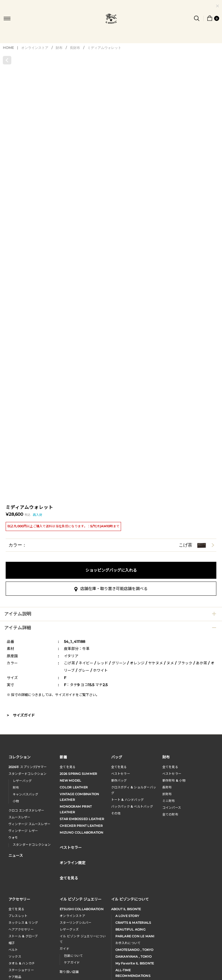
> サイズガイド (21, 715)
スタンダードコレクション (28, 774)
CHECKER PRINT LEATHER (81, 826)
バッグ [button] (117, 757)
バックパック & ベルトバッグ (132, 806)
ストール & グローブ (23, 936)
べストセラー (172, 774)
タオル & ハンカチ (22, 963)
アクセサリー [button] (19, 899)
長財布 (75, 48)
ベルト (13, 950)
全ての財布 (170, 814)
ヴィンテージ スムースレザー (29, 824)
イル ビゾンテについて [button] (130, 899)
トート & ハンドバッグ (128, 800)
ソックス (15, 957)
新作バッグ (119, 780)
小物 (16, 801)
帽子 (12, 943)
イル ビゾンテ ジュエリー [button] (81, 899)
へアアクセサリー (21, 929)
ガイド (64, 949)
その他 (116, 813)
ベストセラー (121, 774)
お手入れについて (128, 943)
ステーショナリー (21, 970)
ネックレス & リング (23, 923)
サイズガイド (65, 695)
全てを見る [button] (69, 878)
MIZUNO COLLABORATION (81, 832)
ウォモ (13, 838)
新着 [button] (63, 757)
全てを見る (68, 767)
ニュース (16, 855)
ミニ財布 (169, 801)
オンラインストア (35, 48)
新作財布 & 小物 (174, 780)
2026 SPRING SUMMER (78, 774)
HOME (8, 48)
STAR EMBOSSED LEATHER (82, 819)
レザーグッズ (69, 929)
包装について (73, 956)
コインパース (172, 808)
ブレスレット (18, 916)
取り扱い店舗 (69, 972)
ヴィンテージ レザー (23, 831)
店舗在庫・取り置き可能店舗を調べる (111, 589)
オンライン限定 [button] (73, 863)
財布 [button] (166, 757)
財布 (59, 48)
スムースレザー (20, 817)
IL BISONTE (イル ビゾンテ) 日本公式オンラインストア (111, 19)
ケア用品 (15, 977)
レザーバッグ (22, 781)
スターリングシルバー (76, 923)
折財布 (167, 794)
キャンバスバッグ (25, 794)
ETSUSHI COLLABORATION (82, 909)
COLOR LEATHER (74, 787)
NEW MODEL (70, 780)
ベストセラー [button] (71, 847)
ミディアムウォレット (104, 48)
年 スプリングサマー (28, 767)
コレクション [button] (20, 757)
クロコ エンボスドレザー (26, 810)
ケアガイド (72, 962)
